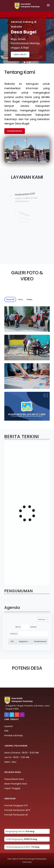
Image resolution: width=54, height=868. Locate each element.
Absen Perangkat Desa (16, 784)
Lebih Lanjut (20, 54)
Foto (21, 299)
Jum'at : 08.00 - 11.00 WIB (17, 757)
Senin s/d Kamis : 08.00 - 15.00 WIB (22, 753)
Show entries (26, 627)
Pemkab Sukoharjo (14, 735)
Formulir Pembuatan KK (16, 815)
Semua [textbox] (42, 619)
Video (30, 299)
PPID (6, 731)
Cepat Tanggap (12, 788)
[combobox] (42, 619)
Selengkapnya (15, 131)
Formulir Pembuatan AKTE (17, 810)
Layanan (9, 726)
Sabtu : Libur (10, 762)
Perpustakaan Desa (14, 779)
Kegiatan (23, 641)
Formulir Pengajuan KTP (16, 805)
